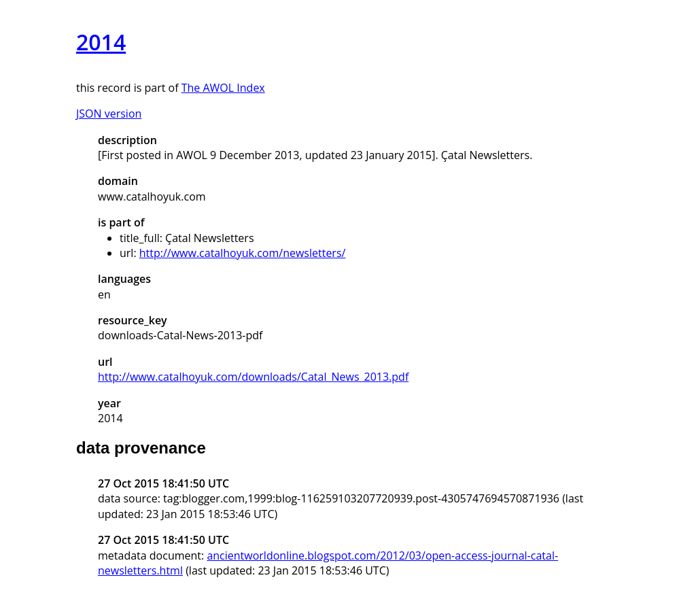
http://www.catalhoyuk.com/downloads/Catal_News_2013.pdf (253, 377)
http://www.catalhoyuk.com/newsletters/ (243, 253)
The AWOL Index (223, 88)
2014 (101, 42)
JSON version (109, 114)
